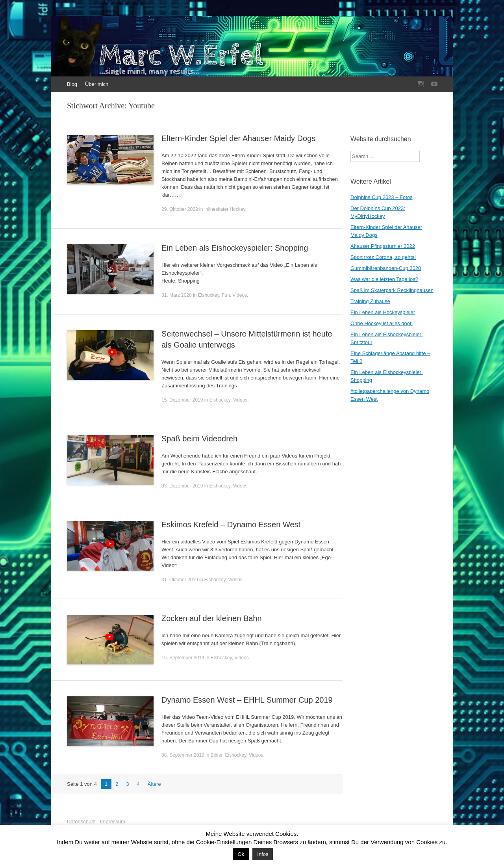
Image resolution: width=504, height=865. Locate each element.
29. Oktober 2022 (180, 209)
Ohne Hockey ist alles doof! (382, 323)
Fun (226, 295)
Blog (72, 84)
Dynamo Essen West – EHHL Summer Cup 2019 (247, 700)
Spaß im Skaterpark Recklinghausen (392, 290)
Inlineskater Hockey (225, 209)
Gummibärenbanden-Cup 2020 (386, 268)
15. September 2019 (183, 658)
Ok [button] (241, 854)
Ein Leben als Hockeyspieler (383, 312)
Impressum (113, 821)
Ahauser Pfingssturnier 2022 (383, 246)
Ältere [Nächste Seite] (154, 784)
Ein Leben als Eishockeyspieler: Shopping (235, 248)
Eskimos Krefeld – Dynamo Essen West (231, 525)
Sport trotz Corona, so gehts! (383, 257)
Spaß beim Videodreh (199, 439)
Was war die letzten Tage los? (384, 279)
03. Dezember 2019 (182, 486)
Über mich (97, 84)
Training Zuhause (370, 301)
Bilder (217, 755)
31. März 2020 (177, 295)
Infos (263, 854)
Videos (240, 295)
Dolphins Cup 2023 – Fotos (382, 197)
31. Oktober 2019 (180, 580)
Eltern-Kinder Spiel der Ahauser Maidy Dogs (238, 138)
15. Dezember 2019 (182, 400)
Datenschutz (81, 821)
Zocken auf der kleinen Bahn (212, 618)
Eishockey (209, 295)
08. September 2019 (183, 755)
